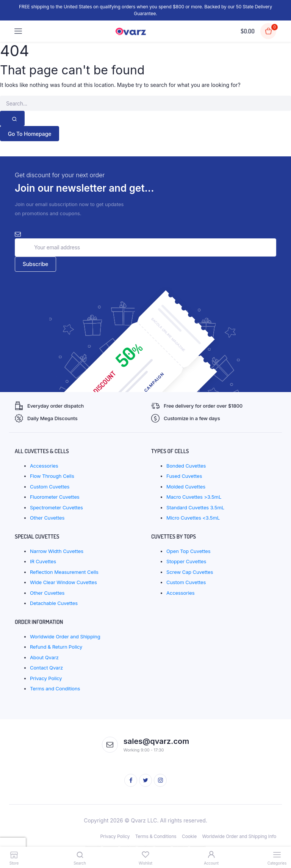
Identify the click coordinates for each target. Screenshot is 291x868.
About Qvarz (44, 657)
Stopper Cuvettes (186, 561)
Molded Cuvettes (186, 487)
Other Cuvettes (47, 518)
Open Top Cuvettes (189, 551)
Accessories (44, 466)
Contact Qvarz (46, 668)
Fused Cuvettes (184, 476)
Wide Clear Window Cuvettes (63, 582)
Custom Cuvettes (50, 487)
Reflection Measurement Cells (64, 572)
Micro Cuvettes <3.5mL (193, 518)
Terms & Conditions (156, 836)
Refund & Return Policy (56, 647)
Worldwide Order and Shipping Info (239, 836)
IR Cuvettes (43, 561)
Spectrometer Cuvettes (56, 507)
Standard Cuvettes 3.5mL (195, 507)
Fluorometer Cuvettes (55, 497)
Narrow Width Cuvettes (57, 551)
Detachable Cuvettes (54, 603)
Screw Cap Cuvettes (190, 572)
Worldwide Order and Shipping (65, 636)
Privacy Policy (46, 678)
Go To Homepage (30, 134)
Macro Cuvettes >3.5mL (194, 497)
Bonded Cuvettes (186, 466)
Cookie (189, 836)
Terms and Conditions (55, 688)
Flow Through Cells (52, 476)
